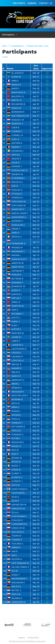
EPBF (4, 46)
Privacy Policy (33, 638)
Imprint (22, 638)
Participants (9, 35)
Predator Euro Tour (38, 46)
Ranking (32, 3)
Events (19, 3)
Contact (44, 3)
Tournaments (17, 46)
